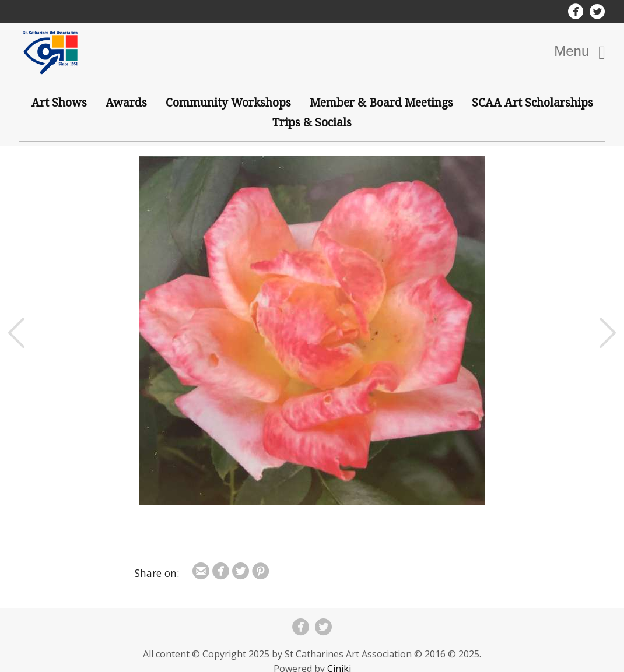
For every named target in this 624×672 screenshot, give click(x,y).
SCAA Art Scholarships (532, 102)
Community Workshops (228, 102)
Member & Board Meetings (381, 102)
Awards (126, 102)
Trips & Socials (312, 122)
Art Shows (59, 102)
